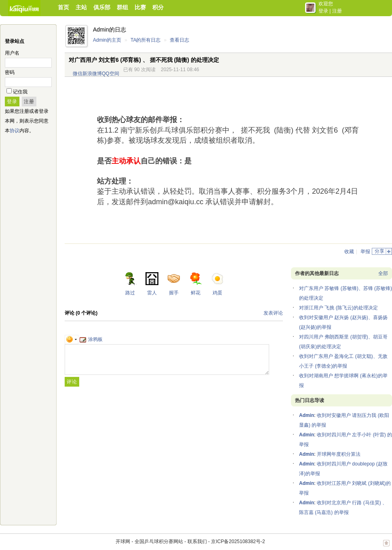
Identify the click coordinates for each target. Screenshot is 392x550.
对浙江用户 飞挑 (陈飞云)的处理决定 (338, 308)
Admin (307, 415)
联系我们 (197, 542)
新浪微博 (92, 74)
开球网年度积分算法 (339, 454)
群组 (122, 7)
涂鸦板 (91, 339)
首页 (63, 7)
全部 (383, 273)
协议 (15, 131)
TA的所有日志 (145, 40)
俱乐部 (102, 7)
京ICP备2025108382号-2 (238, 542)
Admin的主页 (107, 40)
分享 (379, 251)
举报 (365, 252)
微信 (78, 74)
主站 (81, 7)
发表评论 (273, 313)
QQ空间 (111, 74)
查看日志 (179, 40)
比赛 (140, 7)
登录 (323, 11)
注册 (337, 11)
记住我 (20, 92)
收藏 (349, 252)
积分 (158, 7)
